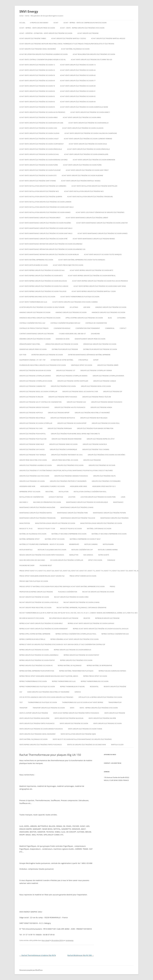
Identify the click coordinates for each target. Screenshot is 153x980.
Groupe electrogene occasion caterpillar (36, 423)
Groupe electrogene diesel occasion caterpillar (38, 392)
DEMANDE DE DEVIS (63, 339)
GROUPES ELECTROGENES (92, 460)
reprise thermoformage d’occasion (33, 681)
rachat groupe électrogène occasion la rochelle (39, 602)
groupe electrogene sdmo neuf (32, 444)
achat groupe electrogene (88, 33)
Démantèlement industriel (30, 344)
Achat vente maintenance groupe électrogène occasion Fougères (45, 223)
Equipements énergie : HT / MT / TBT (32, 360)
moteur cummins (91, 544)
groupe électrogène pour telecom (33, 439)
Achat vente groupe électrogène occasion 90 (37, 91)
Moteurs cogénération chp (82, 550)
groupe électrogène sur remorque (63, 449)
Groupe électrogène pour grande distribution (95, 428)
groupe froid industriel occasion (65, 460)
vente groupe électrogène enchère (102, 718)
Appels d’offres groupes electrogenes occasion (84, 318)
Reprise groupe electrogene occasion (34, 650)
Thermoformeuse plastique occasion (42, 702)
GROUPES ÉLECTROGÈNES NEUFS (104, 476)
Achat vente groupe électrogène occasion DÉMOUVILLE (41, 149)
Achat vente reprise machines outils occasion (37, 297)
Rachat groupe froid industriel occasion (35, 608)
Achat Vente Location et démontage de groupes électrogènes (100, 212)
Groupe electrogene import (59, 413)
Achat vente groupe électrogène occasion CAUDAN (39, 133)
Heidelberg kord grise (78, 486)
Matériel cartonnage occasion (99, 529)
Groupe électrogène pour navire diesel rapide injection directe (75, 434)
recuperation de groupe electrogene (64, 618)
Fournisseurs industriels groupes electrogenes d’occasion (43, 365)
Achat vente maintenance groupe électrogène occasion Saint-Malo (46, 228)
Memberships (74, 544)
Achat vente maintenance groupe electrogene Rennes (94, 239)
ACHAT (56, 23)
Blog (110, 318)
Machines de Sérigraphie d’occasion (47, 502)
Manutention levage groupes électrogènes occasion (101, 523)
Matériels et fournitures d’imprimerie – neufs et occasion (42, 544)
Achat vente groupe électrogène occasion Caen (38, 128)
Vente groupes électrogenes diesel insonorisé (37, 734)
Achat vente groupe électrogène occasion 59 (37, 75)
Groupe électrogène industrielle (32, 418)
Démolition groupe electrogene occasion (62, 344)
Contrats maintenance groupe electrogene (37, 334)
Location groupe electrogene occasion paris (98, 497)
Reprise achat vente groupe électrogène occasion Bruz (41, 623)
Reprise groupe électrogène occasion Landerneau (39, 655)
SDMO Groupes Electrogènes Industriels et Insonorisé (48, 692)
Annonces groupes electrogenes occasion (108, 312)
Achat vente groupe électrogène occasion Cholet (39, 139)
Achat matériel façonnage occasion (75, 49)
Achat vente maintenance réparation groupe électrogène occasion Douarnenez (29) (52, 249)
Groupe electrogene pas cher (31, 428)
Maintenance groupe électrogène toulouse (78, 518)
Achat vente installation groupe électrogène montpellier (94, 186)
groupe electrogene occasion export (72, 423)
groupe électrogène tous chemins (96, 449)
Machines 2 (24, 502)
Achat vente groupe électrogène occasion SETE (38, 176)
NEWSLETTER (74, 555)
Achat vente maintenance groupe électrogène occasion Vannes (103, 233)
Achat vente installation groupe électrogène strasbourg (90, 197)
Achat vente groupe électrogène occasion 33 (37, 70)
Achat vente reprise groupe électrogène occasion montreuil (92, 276)
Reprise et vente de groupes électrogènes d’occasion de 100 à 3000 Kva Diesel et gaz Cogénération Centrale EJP (62, 644)
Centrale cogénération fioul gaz (32, 323)
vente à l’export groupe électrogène (34, 713)
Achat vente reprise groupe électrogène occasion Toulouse (43, 291)
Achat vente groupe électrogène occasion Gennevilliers (86, 154)
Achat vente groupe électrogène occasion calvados (83, 128)
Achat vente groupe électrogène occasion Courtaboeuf (41, 144)
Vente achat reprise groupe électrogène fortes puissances (76, 713)
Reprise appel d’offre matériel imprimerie (35, 634)
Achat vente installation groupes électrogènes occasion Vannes (45, 212)
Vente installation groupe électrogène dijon (78, 734)
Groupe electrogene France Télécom (97, 397)
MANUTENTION (25, 523)
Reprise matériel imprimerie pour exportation (37, 671)
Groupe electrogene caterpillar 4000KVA (108, 376)
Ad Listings (74, 307)
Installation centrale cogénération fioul (90, 492)
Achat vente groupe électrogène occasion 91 (78, 91)
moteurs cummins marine (108, 550)
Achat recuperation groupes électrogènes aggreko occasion (43, 54)
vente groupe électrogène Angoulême (34, 718)
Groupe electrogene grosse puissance (34, 407)
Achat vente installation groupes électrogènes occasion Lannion (45, 202)
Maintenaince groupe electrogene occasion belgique (87, 502)
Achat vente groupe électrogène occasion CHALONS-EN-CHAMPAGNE (91, 133)
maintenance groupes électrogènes (115, 518)
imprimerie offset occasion (30, 492)
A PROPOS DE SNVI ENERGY (39, 23)
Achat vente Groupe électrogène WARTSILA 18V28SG (81, 181)
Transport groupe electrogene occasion (49, 708)
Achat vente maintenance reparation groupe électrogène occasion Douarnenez (51, 244)
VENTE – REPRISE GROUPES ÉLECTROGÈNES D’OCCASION (99, 708)
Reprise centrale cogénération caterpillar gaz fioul (76, 634)
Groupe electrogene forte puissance (63, 397)
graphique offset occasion (82, 365)
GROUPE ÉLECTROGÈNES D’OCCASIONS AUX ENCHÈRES (106, 455)
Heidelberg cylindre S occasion (53, 486)
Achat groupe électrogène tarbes (33, 38)
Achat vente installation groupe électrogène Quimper (41, 197)
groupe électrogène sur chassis (32, 449)
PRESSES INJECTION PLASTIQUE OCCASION (34, 581)
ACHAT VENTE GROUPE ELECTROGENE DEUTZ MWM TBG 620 (91, 60)
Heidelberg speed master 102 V (104, 486)
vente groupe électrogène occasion (74, 723)
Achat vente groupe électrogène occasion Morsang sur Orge (43, 160)
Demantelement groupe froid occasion (90, 339)
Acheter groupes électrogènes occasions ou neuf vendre (42, 307)
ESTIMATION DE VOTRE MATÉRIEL (62, 360)
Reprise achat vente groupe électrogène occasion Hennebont (44, 629)
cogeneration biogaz (62, 328)
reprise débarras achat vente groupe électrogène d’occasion (74, 639)
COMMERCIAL (110, 328)
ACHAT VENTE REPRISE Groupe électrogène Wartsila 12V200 (94, 291)
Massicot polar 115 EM (46, 529)
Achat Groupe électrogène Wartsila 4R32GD (108, 38)
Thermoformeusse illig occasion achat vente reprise (83, 702)
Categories (121, 318)
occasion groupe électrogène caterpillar (67, 560)
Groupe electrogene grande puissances (107, 402)
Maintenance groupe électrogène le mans (77, 507)
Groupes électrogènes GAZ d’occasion (34, 476)
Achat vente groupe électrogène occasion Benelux (88, 123)
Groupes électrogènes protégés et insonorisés (68, 481)
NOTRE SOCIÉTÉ (104, 555)
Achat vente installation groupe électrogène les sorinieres (43, 186)
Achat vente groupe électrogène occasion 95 (37, 107)
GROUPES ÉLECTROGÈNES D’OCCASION (70, 465)
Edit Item (23, 355)
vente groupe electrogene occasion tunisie (85, 729)
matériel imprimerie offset (30, 539)
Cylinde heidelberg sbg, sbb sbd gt (72, 334)
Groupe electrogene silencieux (95, 444)
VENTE (72, 708)
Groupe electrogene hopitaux (31, 413)
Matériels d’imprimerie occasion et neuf (85, 539)
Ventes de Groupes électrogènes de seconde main (86, 745)
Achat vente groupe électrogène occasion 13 (37, 65)
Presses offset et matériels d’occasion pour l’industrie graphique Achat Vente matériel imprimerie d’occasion (62, 587)
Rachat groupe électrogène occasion (34, 597)
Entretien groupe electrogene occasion (47, 355)
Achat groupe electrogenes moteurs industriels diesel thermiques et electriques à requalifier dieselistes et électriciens (67, 44)
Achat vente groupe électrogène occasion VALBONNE (82, 176)
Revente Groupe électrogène (115, 687)
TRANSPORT (23, 708)
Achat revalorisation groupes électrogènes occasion (94, 54)
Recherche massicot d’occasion (32, 618)
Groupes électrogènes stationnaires (106, 481)
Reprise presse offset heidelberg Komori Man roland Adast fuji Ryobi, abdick (49, 676)
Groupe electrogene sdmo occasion (63, 444)
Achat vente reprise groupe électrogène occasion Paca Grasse (44, 286)
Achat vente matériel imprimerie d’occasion (36, 260)
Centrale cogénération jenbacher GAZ (65, 323)
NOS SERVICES (88, 555)
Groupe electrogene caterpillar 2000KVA (35, 376)
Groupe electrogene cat (66, 371)
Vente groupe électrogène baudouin (69, 718)
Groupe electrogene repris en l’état (101, 439)
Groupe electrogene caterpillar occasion (36, 381)
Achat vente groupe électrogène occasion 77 (78, 81)
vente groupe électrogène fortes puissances (37, 723)
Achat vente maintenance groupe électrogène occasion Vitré (43, 239)
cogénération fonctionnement (88, 328)
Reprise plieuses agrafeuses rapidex (112, 671)
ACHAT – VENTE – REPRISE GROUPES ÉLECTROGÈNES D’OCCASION (82, 28)
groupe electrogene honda (101, 407)
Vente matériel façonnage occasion (33, 739)
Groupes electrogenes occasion (32, 481)
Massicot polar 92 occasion (71, 529)
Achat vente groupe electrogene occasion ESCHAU (39, 154)
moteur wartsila (26, 550)
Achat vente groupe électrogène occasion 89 (78, 86)
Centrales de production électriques (34, 328)
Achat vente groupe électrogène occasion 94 (78, 102)
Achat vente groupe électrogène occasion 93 (37, 102)
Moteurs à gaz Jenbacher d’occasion (52, 550)
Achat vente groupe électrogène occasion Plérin (39, 165)
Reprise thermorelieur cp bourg (72, 687)
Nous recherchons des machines (32, 560)
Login (123, 497)
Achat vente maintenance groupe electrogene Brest (40, 218)
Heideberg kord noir (27, 486)
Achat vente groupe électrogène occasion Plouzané (40, 170)
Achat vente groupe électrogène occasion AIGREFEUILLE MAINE (84, 107)
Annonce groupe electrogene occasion (71, 312)
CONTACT (123, 328)
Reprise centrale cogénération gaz (115, 634)
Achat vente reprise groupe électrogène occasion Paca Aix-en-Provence (100, 281)
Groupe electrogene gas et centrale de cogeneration (40, 402)
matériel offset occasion (55, 539)
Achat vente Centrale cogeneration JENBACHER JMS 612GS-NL (43, 60)
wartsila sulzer (117, 745)
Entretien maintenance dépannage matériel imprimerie (89, 355)
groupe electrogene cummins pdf (32, 386)
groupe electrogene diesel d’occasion (96, 386)
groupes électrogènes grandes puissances (71, 476)
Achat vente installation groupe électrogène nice (39, 191)
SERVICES (78, 692)
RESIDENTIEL (94, 687)
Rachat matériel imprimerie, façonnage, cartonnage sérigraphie (81, 608)
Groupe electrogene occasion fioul (106, 423)
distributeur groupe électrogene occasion (100, 349)
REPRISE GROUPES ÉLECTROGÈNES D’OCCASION (76, 660)
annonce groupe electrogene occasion (35, 312)
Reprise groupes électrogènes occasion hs (36, 666)
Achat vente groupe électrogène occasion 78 (37, 86)
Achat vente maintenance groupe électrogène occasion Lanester (102, 223)
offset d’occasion (95, 560)
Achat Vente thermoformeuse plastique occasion (80, 297)
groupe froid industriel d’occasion (33, 460)
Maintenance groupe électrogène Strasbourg (37, 518)
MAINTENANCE (118, 502)
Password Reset (46, 565)
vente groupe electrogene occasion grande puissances (41, 729)
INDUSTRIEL (49, 492)
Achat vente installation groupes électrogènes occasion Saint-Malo (46, 207)
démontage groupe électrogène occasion (100, 344)
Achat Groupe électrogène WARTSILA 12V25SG (69, 38)
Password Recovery (27, 565)
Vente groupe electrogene (115, 713)
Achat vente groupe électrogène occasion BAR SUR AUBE (41, 123)
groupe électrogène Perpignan (60, 428)
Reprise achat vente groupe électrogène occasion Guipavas (91, 623)
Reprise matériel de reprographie (99, 666)
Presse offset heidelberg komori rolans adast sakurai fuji (42, 576)
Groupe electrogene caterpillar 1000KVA (96, 371)
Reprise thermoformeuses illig (64, 681)
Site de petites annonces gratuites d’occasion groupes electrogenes (46, 697)
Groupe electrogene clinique (105, 381)
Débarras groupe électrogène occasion (35, 339)
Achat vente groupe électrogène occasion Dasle (88, 144)
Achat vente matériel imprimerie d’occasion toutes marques (82, 260)
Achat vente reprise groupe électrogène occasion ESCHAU (42, 270)
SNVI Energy (29, 11)
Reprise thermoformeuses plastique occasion (37, 687)
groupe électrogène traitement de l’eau (67, 455)
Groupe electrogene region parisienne (67, 439)
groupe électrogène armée (108, 365)
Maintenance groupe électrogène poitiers (109, 513)
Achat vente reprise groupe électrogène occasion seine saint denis (100, 286)
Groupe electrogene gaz (76, 402)
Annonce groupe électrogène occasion (111, 307)
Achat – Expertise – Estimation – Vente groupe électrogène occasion (46, 33)
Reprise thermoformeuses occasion (95, 681)
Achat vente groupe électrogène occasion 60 (78, 75)
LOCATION (72, 497)
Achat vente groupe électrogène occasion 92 (37, 96)
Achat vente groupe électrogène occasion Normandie (94, 160)
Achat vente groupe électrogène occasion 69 (37, 81)
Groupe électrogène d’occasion (63, 386)
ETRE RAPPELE (83, 360)
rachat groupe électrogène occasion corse (71, 597)
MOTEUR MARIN (108, 544)
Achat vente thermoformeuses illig (33, 302)
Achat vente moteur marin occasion (34, 265)
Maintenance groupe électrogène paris (72, 513)
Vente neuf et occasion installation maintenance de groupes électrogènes (82, 739)
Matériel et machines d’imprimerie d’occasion (69, 534)
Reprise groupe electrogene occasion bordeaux (73, 650)
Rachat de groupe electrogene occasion (98, 592)
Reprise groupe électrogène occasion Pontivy (81, 655)
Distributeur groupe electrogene (65, 349)
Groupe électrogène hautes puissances (70, 407)
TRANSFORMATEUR (115, 702)
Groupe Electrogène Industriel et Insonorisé (92, 413)
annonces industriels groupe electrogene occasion (40, 318)
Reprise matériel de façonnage (70, 666)
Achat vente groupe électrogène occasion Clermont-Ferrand (88, 139)
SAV (21, 692)
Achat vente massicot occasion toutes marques (103, 255)
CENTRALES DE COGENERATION (96, 323)
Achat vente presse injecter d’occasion (68, 265)
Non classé (46, 940)
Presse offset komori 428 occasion (83, 576)
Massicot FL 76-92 (26, 529)
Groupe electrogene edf (113, 392)
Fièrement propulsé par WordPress (31, 970)
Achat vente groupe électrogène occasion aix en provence (42, 112)
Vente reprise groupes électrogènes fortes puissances (41, 745)
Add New (87, 307)
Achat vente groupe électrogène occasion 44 (78, 70)
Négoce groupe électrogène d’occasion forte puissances (42, 555)
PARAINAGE (111, 560)
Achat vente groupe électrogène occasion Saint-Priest (87, 170)
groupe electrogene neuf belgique (94, 418)
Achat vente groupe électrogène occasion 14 (78, 65)
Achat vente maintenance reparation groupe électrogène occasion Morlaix (49, 255)
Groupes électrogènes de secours (102, 465)
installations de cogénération (31, 497)
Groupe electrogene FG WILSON (31, 397)
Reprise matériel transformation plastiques (76, 671)
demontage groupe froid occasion (33, 349)
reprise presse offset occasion (95, 676)
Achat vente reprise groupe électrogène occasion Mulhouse (43, 281)
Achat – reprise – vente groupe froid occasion (37, 28)
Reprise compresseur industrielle (32, 639)
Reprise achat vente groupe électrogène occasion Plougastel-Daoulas (101, 629)
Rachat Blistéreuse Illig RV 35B (81, 955)
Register (87, 618)
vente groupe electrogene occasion (107, 723)
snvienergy (70, 940)
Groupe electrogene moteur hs (63, 418)
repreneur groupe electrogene (107, 618)
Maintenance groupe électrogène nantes (36, 513)
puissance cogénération (68, 592)
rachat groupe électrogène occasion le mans (81, 602)
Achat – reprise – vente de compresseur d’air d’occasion (85, 23)
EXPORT (96, 360)
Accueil (22, 23)
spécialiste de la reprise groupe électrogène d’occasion (100, 697)
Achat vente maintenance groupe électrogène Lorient (87, 218)
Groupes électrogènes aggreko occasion (36, 465)
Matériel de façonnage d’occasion (33, 534)
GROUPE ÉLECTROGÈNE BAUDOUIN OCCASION (35, 371)
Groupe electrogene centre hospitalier (73, 381)
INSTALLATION (64, 492)
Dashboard (95, 334)
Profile (112, 587)
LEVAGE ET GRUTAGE (56, 497)
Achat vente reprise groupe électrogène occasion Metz (91, 270)
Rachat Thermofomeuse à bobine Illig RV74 (38, 955)
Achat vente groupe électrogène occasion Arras (38, 117)
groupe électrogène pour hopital (33, 434)
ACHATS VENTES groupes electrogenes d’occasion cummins (75, 302)
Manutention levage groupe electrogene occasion (55, 523)
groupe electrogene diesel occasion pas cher (80, 392)
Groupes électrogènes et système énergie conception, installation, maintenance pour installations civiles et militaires (66, 471)
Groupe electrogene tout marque (33, 455)
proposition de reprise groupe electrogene (36, 592)
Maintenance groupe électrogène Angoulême (37, 507)
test (21, 702)
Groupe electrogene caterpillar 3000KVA (72, 376)
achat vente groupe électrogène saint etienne (38, 181)
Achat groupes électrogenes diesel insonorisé (38, 49)
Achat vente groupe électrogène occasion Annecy (90, 112)
